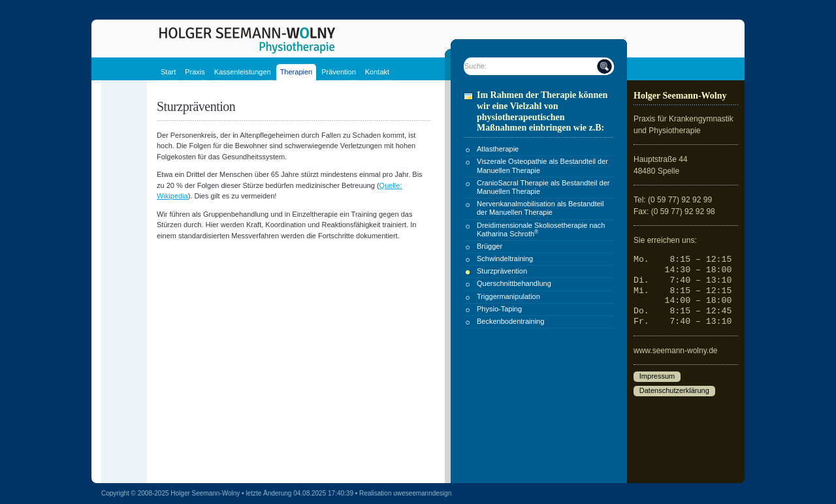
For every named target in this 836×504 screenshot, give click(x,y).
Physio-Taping (499, 309)
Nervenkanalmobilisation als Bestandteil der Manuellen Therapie (540, 208)
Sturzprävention (502, 271)
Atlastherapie (498, 149)
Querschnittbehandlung (514, 283)
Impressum (657, 377)
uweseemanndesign (422, 493)
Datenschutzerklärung (674, 391)
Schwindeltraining (505, 259)
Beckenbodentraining (510, 321)
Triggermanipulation (508, 296)
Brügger (490, 246)
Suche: (475, 66)
